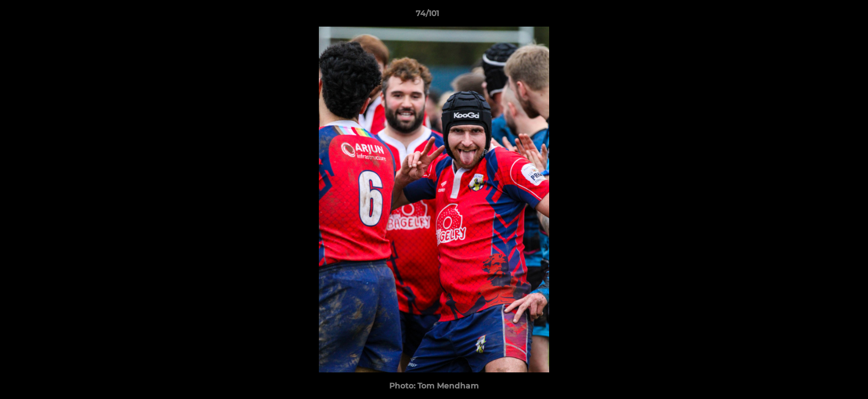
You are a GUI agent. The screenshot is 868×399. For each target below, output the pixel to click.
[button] (821, 16)
